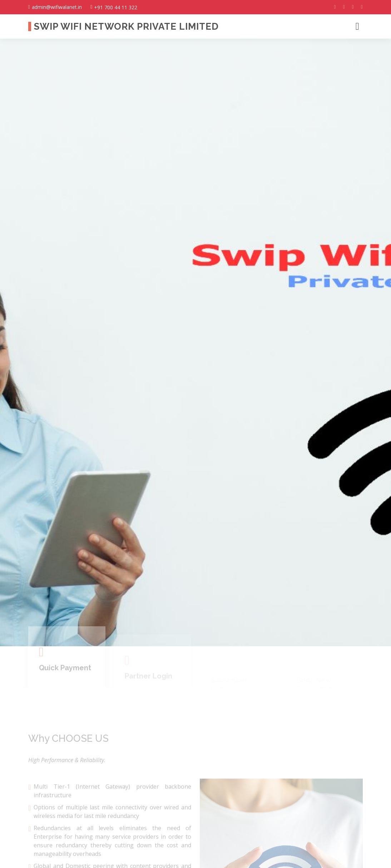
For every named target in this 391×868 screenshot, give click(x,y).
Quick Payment (65, 680)
